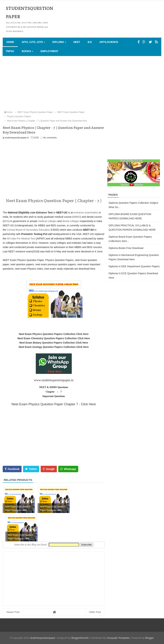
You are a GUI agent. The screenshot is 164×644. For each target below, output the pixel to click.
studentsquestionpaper (43, 638)
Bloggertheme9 (80, 638)
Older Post (95, 612)
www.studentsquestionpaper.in (54, 380)
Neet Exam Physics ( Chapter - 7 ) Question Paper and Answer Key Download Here (45, 121)
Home (10, 42)
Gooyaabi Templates (118, 638)
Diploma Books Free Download (126, 248)
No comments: (50, 138)
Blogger (149, 638)
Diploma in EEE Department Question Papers (134, 266)
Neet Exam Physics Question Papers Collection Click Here (54, 334)
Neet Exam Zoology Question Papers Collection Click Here (54, 347)
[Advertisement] (82, 83)
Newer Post (13, 612)
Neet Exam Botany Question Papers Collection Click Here (54, 343)
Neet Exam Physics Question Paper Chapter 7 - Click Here (54, 404)
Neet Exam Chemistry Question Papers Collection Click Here (54, 338)
